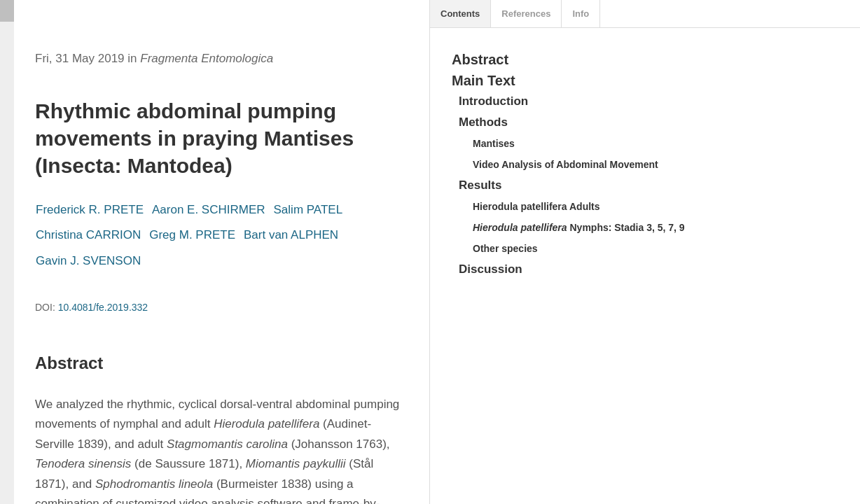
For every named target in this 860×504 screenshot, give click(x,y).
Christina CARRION (88, 235)
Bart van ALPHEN (291, 235)
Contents (460, 14)
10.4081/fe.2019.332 (103, 307)
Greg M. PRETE (192, 235)
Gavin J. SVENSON (88, 261)
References (526, 14)
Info (581, 14)
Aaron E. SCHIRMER (209, 210)
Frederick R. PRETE (90, 210)
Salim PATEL (308, 210)
